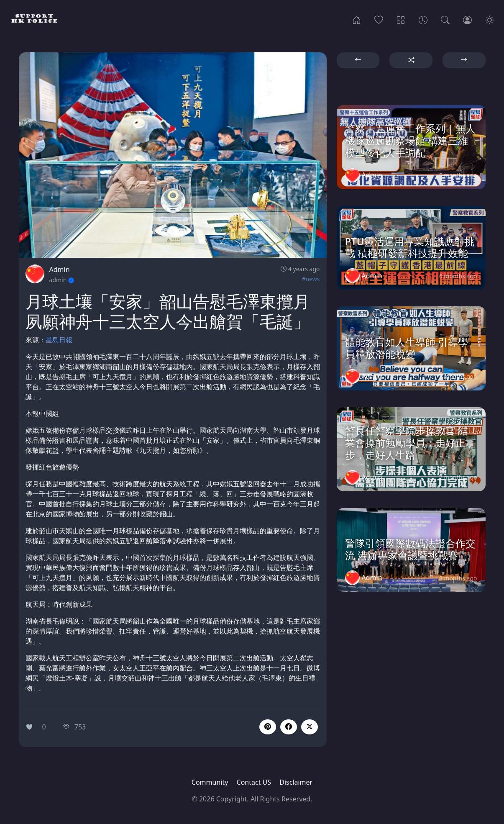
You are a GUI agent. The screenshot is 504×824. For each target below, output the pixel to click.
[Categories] (401, 19)
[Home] (357, 19)
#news (311, 279)
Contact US (254, 782)
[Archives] (423, 19)
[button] (289, 727)
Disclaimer (296, 782)
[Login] (467, 19)
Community (210, 782)
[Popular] (379, 19)
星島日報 (59, 340)
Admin (60, 270)
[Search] (445, 19)
